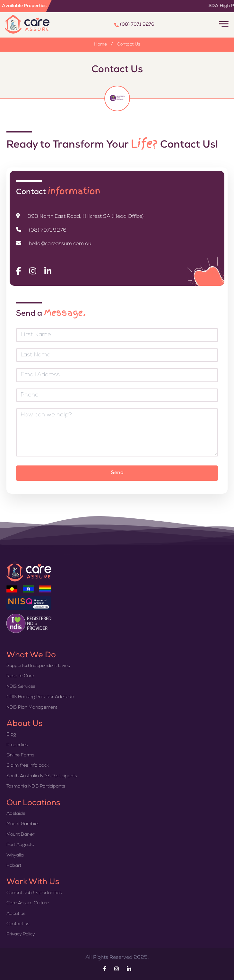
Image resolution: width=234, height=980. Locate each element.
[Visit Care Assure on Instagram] (33, 271)
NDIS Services (21, 687)
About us (16, 914)
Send (117, 473)
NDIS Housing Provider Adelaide (40, 697)
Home (100, 45)
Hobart (14, 866)
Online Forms (20, 755)
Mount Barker (20, 835)
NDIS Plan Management (32, 708)
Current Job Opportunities (34, 893)
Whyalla (15, 856)
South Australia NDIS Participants (42, 776)
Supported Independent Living (38, 666)
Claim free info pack (27, 766)
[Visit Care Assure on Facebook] (19, 271)
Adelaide (16, 814)
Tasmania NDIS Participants (36, 787)
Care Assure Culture (28, 903)
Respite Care (20, 676)
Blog (11, 735)
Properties (17, 745)
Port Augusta (20, 845)
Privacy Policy (21, 934)
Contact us (18, 924)
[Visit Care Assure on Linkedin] (48, 271)
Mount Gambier (23, 824)
